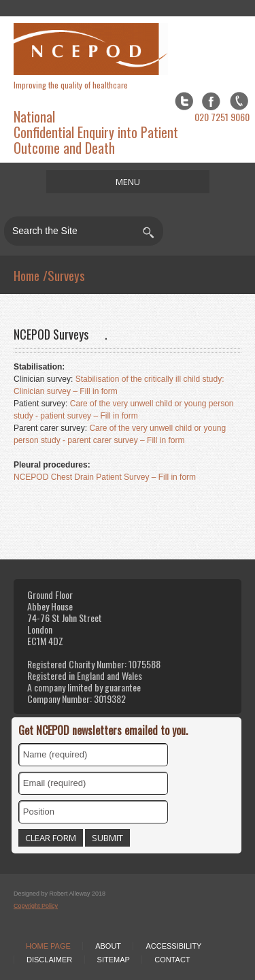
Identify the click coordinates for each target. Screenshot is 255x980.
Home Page (48, 946)
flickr (239, 101)
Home (27, 275)
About (108, 946)
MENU (128, 182)
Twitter (184, 101)
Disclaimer (49, 960)
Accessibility (173, 946)
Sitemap (114, 960)
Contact (172, 960)
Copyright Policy (36, 906)
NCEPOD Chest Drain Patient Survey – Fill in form (105, 477)
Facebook (211, 101)
